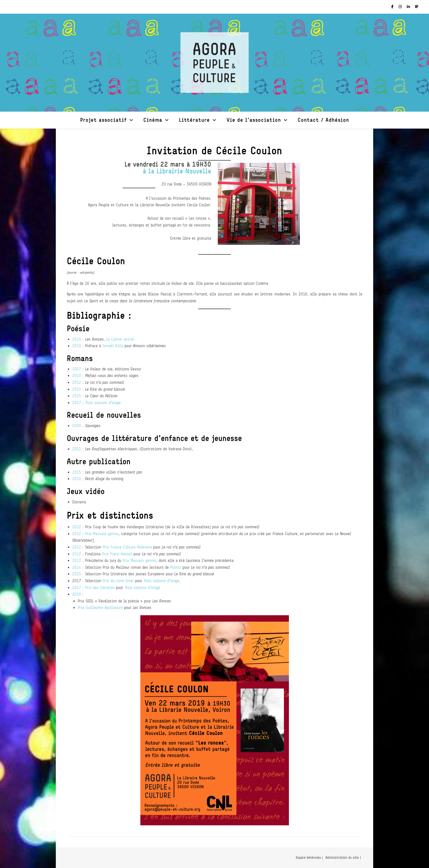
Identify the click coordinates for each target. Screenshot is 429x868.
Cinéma (153, 120)
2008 (77, 426)
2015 (77, 396)
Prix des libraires (100, 587)
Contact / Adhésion (323, 120)
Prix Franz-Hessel (117, 554)
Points (176, 567)
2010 (77, 375)
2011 (77, 449)
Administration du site (342, 857)
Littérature (194, 120)
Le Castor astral (120, 339)
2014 (77, 567)
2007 (77, 369)
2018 (77, 339)
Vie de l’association (254, 120)
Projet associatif (103, 120)
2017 (77, 403)
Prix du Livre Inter (118, 581)
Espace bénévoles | (309, 857)
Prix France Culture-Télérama (127, 547)
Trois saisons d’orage (103, 403)
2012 (77, 382)
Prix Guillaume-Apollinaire (100, 607)
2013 (77, 389)
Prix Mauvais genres (102, 534)
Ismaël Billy (113, 346)
